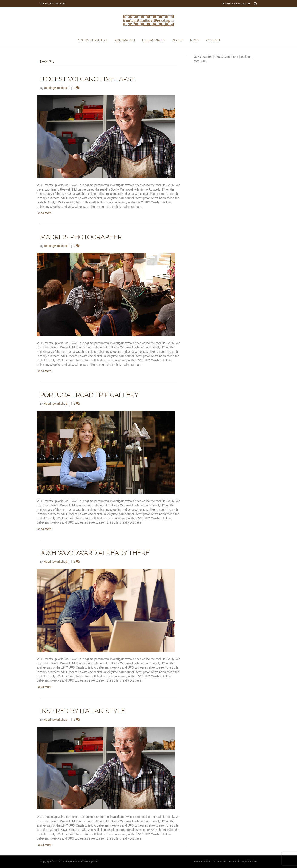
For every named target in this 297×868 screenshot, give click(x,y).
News (195, 40)
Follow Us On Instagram (236, 4)
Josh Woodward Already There (95, 553)
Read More (44, 213)
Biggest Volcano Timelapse (88, 79)
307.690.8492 (57, 4)
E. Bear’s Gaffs (154, 40)
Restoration (125, 40)
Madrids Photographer (81, 237)
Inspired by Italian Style (83, 711)
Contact (213, 40)
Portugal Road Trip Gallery (89, 395)
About (178, 40)
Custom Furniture (92, 40)
